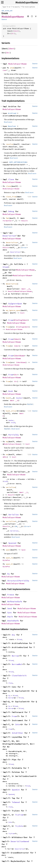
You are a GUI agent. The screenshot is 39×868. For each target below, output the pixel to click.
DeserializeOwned (20, 841)
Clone (11, 179)
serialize (11, 487)
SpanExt (16, 790)
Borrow (15, 656)
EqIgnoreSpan (15, 304)
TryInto (19, 826)
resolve (9, 144)
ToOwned (16, 802)
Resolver (12, 126)
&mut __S (24, 492)
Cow (4, 70)
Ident (16, 31)
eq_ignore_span (13, 310)
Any (13, 635)
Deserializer (15, 252)
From (11, 320)
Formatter (7, 221)
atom (12, 68)
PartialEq (13, 435)
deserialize (12, 242)
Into (17, 724)
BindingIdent (21, 320)
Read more (8, 122)
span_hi (9, 564)
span (8, 550)
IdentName (19, 356)
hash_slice (11, 411)
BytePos (6, 560)
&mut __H (14, 400)
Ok (16, 526)
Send (10, 608)
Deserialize (9, 236)
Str (13, 33)
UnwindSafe (13, 621)
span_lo (9, 558)
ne (7, 454)
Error (24, 247)
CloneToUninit (19, 676)
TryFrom (19, 815)
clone (8, 186)
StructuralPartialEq (18, 581)
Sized (5, 267)
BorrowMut (17, 664)
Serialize (13, 515)
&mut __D (26, 289)
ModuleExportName (27, 3)
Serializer (14, 531)
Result (25, 221)
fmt (7, 218)
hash (8, 398)
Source (4, 19)
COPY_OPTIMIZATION (18, 162)
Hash (11, 391)
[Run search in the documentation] (19, 7)
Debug (11, 211)
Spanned (12, 543)
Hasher (19, 398)
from (8, 327)
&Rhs (5, 457)
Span (24, 550)
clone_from (11, 197)
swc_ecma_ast (7, 11)
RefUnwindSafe (15, 602)
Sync (10, 613)
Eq (8, 574)
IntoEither (17, 733)
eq (7, 441)
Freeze (11, 595)
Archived (12, 113)
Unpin (10, 617)
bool (22, 313)
